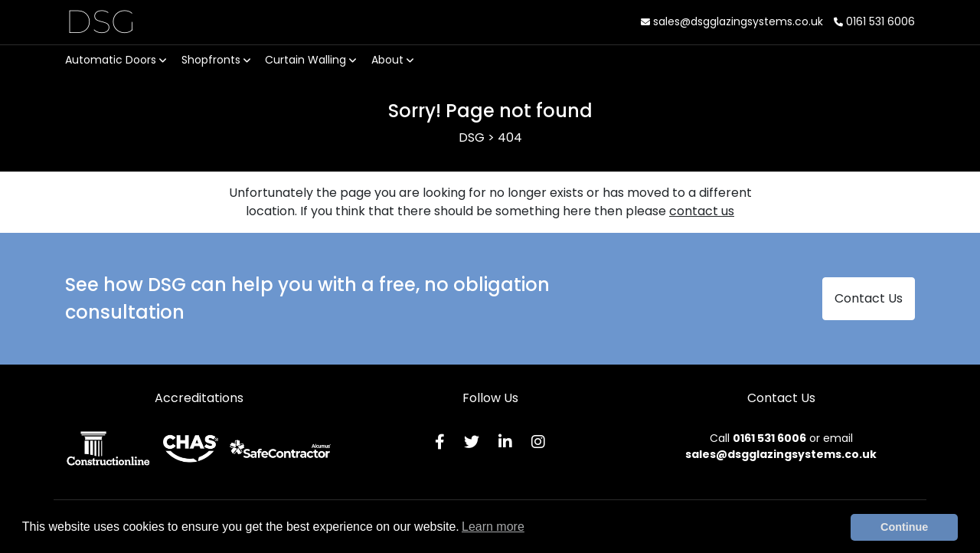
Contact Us (869, 298)
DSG (101, 21)
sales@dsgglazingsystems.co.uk (732, 21)
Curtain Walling (310, 60)
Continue (904, 527)
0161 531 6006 (874, 21)
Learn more (493, 527)
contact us (702, 211)
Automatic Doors (116, 60)
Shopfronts (216, 60)
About (392, 60)
